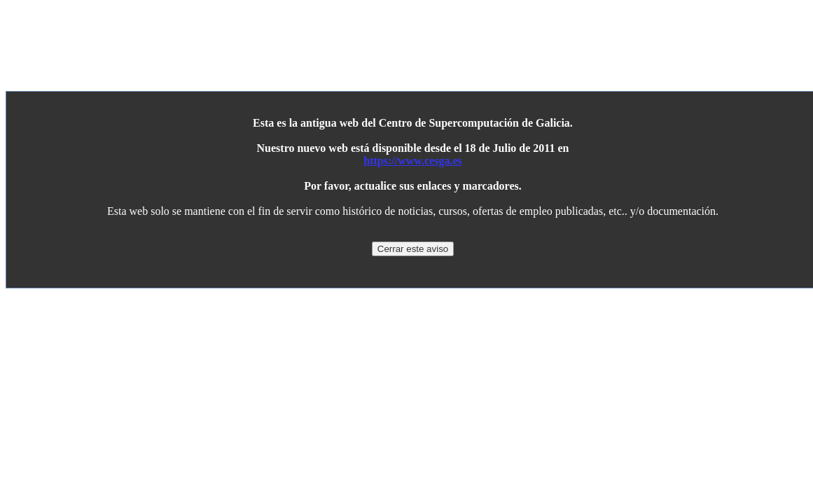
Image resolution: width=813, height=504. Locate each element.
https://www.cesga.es (412, 161)
